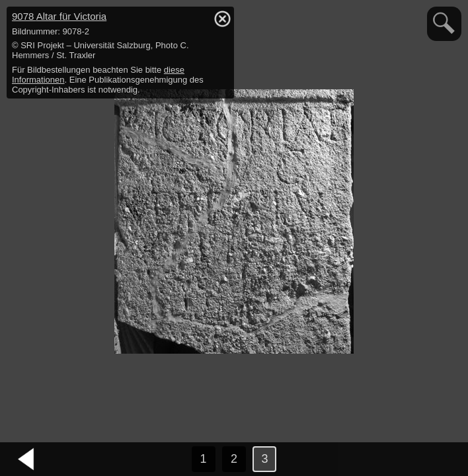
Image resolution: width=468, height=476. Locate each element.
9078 (59, 16)
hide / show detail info (222, 19)
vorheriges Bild (26, 459)
